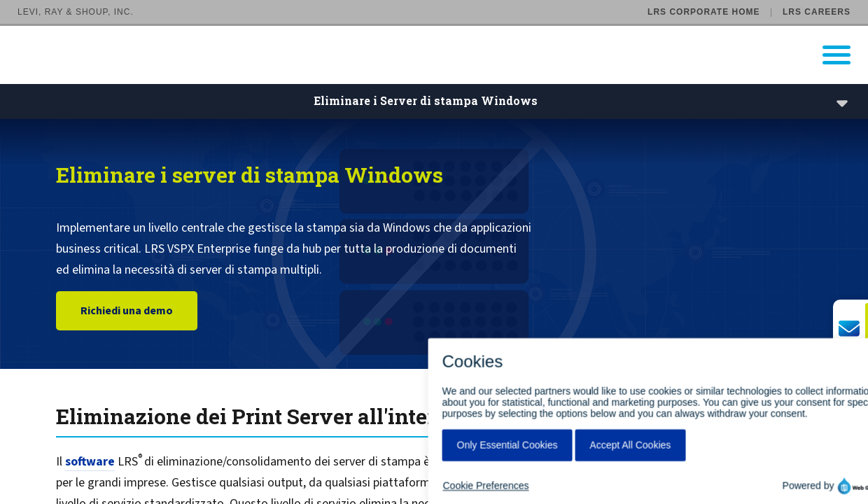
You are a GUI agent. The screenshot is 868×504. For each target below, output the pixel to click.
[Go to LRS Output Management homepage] (443, 55)
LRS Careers (817, 12)
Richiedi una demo (127, 311)
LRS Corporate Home (703, 12)
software (90, 462)
